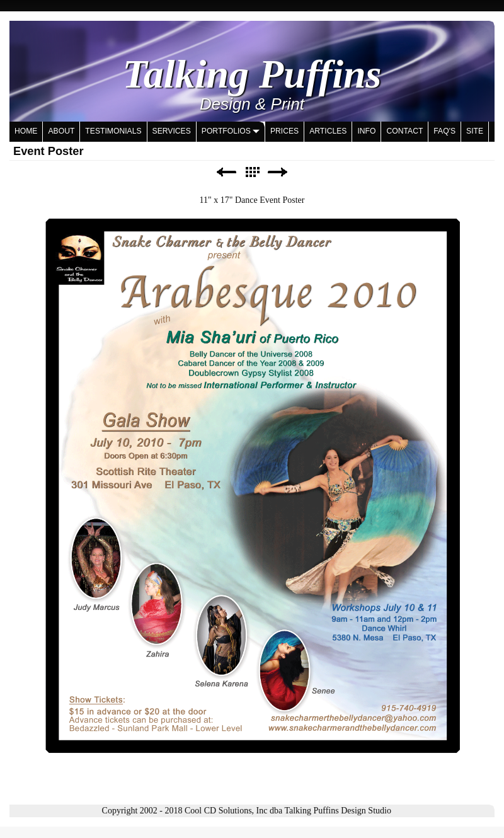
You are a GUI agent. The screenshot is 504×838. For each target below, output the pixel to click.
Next (278, 172)
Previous (226, 172)
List (252, 172)
